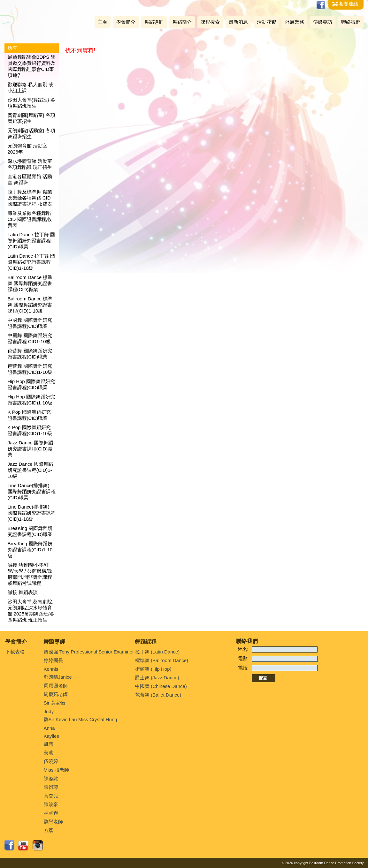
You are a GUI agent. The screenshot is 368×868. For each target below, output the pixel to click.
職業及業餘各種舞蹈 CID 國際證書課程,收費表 (30, 219)
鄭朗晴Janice (58, 677)
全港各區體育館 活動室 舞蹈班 (30, 179)
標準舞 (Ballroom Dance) (162, 660)
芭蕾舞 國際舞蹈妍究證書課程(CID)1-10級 (30, 369)
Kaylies (51, 736)
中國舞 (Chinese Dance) (161, 686)
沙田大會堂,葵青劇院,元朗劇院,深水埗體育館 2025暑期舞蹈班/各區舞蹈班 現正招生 (31, 611)
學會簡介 (126, 22)
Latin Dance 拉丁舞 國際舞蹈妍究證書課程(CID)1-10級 (31, 262)
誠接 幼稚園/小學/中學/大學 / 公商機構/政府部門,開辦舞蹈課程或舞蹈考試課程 (30, 574)
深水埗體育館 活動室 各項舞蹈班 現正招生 (30, 164)
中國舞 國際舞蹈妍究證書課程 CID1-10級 (30, 338)
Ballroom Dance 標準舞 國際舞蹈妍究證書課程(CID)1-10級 (30, 305)
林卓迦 (51, 813)
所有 (12, 48)
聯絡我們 (351, 22)
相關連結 (349, 4)
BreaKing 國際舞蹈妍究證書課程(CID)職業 (30, 531)
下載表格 (15, 652)
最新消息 (238, 22)
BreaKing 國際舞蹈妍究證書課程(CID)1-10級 (30, 550)
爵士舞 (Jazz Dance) (157, 678)
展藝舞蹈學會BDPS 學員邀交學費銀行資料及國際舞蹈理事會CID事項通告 (32, 66)
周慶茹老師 (56, 694)
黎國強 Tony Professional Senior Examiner (89, 652)
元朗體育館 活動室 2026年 (27, 149)
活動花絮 (266, 22)
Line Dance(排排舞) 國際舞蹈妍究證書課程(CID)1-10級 (32, 513)
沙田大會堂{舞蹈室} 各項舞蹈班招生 (31, 103)
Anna (49, 728)
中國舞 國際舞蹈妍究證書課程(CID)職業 (30, 323)
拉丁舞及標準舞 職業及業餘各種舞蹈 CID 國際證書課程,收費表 (30, 198)
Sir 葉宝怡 (55, 703)
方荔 (49, 830)
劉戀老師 (53, 822)
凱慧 (49, 744)
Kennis (51, 669)
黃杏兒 (51, 796)
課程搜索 (210, 22)
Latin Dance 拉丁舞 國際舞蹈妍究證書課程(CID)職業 (31, 241)
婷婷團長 (53, 660)
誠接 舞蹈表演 (23, 592)
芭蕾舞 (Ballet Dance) (158, 695)
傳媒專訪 (323, 22)
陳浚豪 (51, 804)
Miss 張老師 (57, 770)
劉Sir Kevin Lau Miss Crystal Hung (80, 719)
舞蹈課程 (146, 642)
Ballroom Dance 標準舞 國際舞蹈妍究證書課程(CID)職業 (30, 283)
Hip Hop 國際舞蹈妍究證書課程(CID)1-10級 (31, 400)
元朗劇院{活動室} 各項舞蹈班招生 (31, 133)
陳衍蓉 (51, 787)
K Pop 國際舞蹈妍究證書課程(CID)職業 (29, 415)
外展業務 (295, 22)
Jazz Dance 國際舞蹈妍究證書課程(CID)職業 (31, 449)
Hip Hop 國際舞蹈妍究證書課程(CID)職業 (31, 384)
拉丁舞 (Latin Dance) (157, 652)
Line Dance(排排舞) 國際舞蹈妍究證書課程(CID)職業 (32, 491)
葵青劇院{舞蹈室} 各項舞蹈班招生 (31, 118)
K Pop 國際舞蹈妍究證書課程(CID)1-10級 (30, 430)
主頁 (103, 22)
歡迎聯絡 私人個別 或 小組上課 (31, 87)
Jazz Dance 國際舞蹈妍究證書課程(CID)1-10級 (31, 470)
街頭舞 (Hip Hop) (153, 669)
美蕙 (49, 753)
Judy (49, 711)
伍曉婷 (51, 761)
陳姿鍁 (51, 778)
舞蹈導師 (154, 22)
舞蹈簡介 (182, 22)
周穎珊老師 (56, 686)
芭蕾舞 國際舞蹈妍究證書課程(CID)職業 (30, 354)
